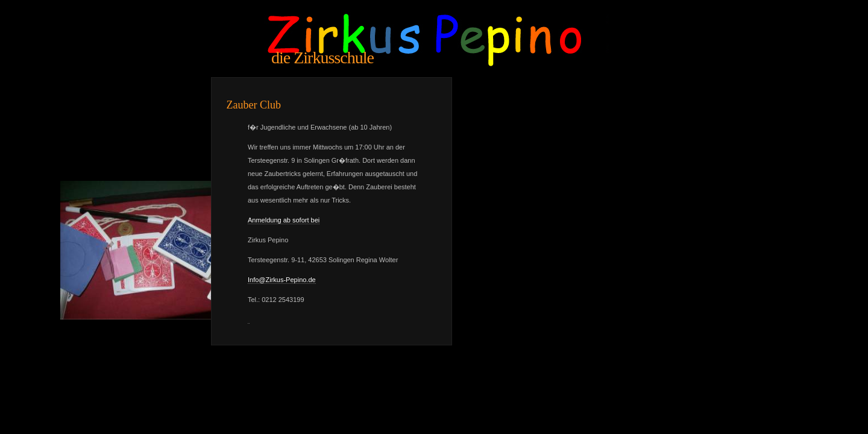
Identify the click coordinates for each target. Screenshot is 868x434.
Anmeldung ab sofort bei (284, 220)
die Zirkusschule (322, 58)
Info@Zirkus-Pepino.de (282, 280)
